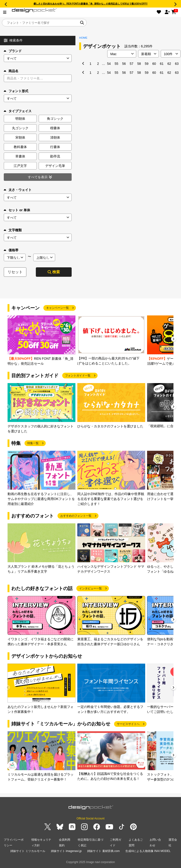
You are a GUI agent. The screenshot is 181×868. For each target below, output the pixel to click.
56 (124, 64)
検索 (54, 272)
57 (132, 64)
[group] (41, 341)
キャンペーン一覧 (58, 308)
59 (147, 64)
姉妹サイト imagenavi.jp (66, 851)
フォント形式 (16, 91)
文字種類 (13, 230)
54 (109, 64)
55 (116, 64)
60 (154, 64)
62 (169, 64)
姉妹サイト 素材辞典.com (103, 851)
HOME (83, 38)
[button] (173, 340)
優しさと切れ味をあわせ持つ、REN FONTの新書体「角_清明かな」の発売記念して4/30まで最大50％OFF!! (90, 4)
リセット (15, 272)
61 (162, 64)
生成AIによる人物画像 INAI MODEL (148, 851)
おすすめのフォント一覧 (76, 516)
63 (177, 64)
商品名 (11, 71)
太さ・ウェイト (18, 190)
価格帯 (11, 250)
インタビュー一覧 (90, 588)
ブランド (13, 51)
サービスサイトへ (128, 724)
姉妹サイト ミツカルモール (28, 851)
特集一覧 (33, 443)
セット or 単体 (17, 210)
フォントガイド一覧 (78, 376)
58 (139, 64)
